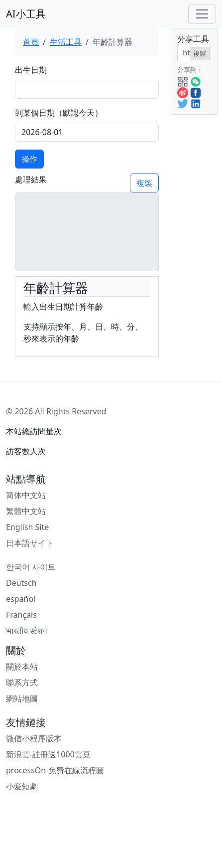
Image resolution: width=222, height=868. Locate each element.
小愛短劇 (22, 786)
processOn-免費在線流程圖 (55, 770)
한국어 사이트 (31, 567)
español (21, 599)
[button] (183, 81)
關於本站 (22, 667)
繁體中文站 (26, 511)
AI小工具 (26, 14)
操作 (29, 159)
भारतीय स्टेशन (27, 631)
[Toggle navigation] (202, 14)
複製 (144, 183)
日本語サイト (30, 543)
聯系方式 (22, 683)
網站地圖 (22, 698)
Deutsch (21, 583)
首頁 (31, 42)
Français (21, 615)
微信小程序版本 (34, 738)
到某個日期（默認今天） (59, 113)
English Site (27, 527)
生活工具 (66, 42)
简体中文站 (26, 495)
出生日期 (31, 70)
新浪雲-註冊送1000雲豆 (48, 754)
